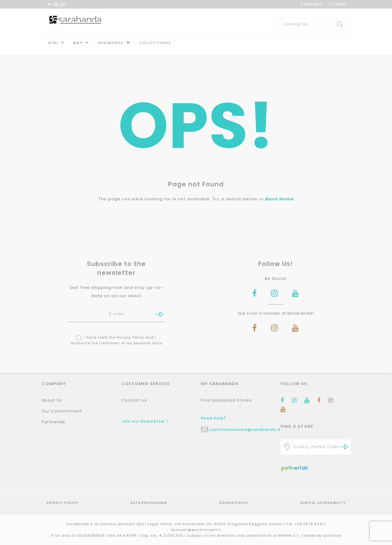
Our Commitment (62, 411)
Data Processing (149, 503)
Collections (155, 43)
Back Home (280, 194)
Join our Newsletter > (145, 421)
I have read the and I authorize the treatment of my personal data (116, 336)
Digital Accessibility (323, 503)
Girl (53, 43)
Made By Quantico (323, 536)
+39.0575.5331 (310, 524)
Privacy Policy (130, 333)
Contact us (134, 400)
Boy (78, 43)
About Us (52, 400)
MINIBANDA (111, 43)
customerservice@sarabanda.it (240, 430)
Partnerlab (53, 422)
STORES (337, 4)
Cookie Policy (234, 503)
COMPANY (311, 4)
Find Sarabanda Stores (226, 400)
